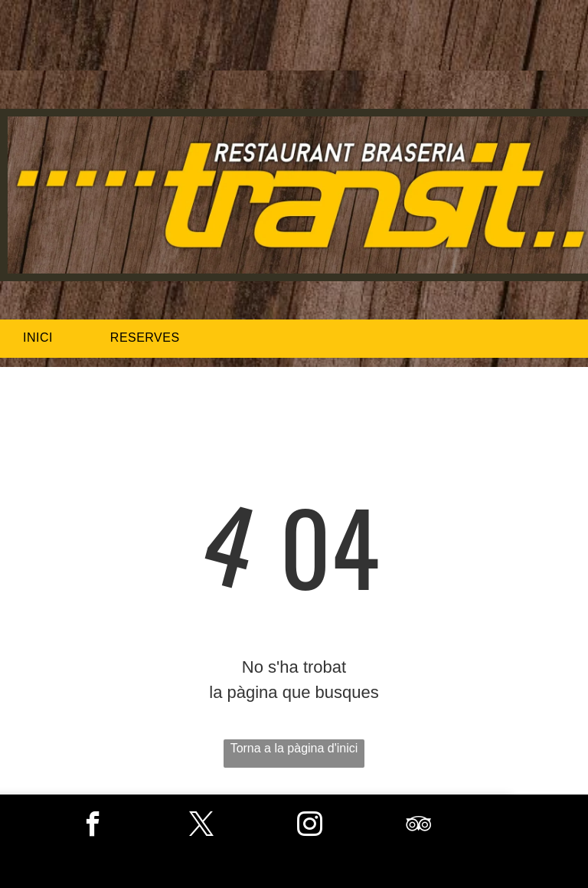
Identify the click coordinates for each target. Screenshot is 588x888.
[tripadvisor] (418, 826)
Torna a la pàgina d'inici (294, 748)
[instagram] (310, 826)
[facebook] (93, 826)
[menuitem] (44, 338)
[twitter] (202, 826)
